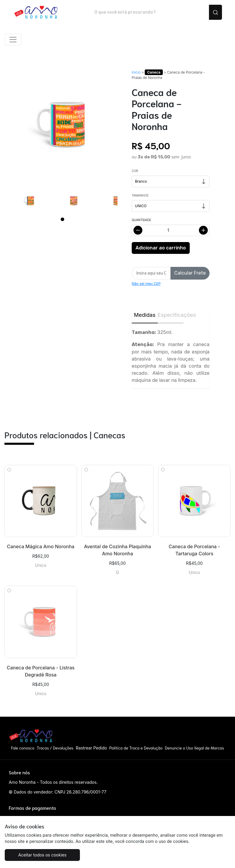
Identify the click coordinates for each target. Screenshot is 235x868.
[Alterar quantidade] (171, 230)
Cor (135, 171)
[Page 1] (62, 219)
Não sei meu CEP (146, 284)
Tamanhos (140, 195)
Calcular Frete (190, 273)
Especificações (171, 315)
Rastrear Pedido (91, 748)
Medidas (145, 315)
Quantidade (141, 220)
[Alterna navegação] (13, 40)
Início (136, 72)
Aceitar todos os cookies (42, 855)
